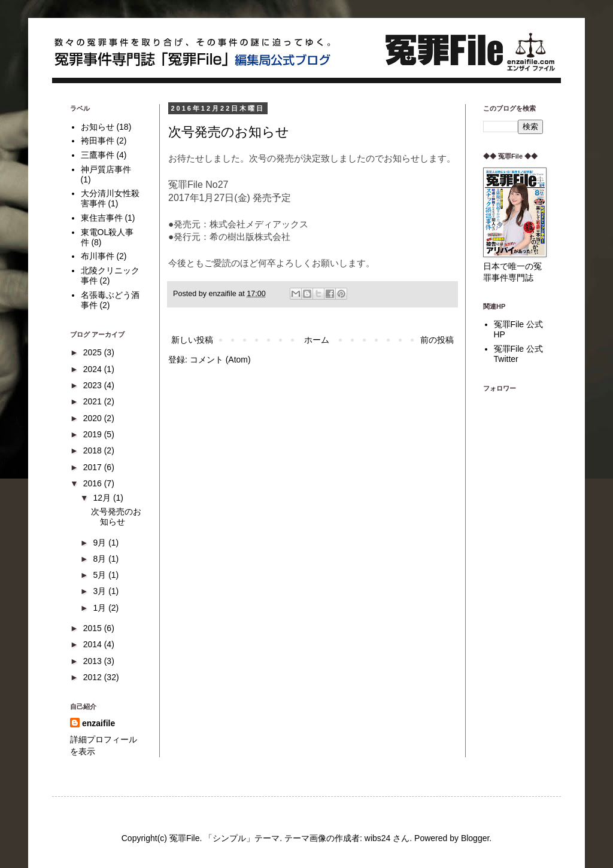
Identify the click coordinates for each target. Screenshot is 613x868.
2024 (94, 369)
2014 (94, 644)
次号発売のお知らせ (229, 132)
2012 (94, 677)
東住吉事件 (102, 218)
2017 (94, 467)
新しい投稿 (192, 340)
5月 (101, 575)
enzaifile (98, 723)
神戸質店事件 (106, 169)
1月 (101, 608)
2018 (94, 450)
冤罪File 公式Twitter (518, 354)
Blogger (475, 838)
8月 (101, 559)
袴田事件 (98, 141)
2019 (94, 434)
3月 (101, 591)
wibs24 (378, 838)
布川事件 (98, 256)
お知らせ (98, 127)
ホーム (317, 340)
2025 (94, 352)
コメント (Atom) (220, 360)
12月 (103, 498)
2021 (94, 401)
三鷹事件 (98, 155)
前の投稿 (437, 340)
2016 (94, 483)
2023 (94, 385)
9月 (101, 543)
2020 (94, 418)
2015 (94, 628)
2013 (94, 661)
